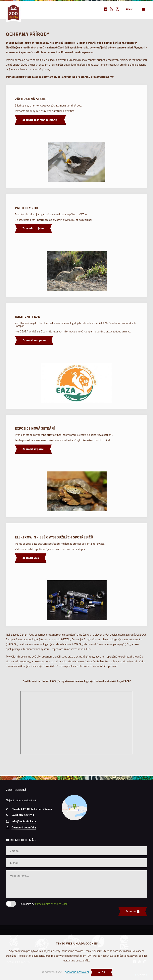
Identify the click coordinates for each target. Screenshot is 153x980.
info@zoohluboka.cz (24, 821)
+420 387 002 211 (23, 815)
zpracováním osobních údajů (52, 904)
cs (130, 9)
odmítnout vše (52, 972)
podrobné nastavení (77, 972)
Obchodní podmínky (24, 827)
